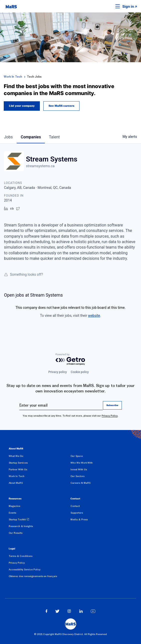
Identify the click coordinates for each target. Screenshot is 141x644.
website (94, 316)
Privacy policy (58, 372)
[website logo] (11, 6)
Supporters (77, 513)
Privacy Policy (110, 416)
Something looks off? (23, 274)
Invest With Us (79, 469)
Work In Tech (13, 77)
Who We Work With (82, 463)
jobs (8, 137)
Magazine (14, 506)
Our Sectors (77, 476)
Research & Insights (21, 526)
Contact (75, 506)
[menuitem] (40, 457)
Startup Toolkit (17, 519)
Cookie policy (80, 372)
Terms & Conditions (21, 556)
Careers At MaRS (80, 483)
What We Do (16, 456)
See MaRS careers (61, 106)
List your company (22, 106)
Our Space (77, 456)
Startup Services (18, 463)
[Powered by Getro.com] (70, 359)
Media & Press (79, 519)
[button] (110, 6)
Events (12, 513)
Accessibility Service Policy (25, 569)
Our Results (16, 533)
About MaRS (16, 483)
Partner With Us (18, 469)
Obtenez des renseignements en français (33, 576)
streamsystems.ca (40, 166)
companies (31, 137)
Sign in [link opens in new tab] (128, 6)
